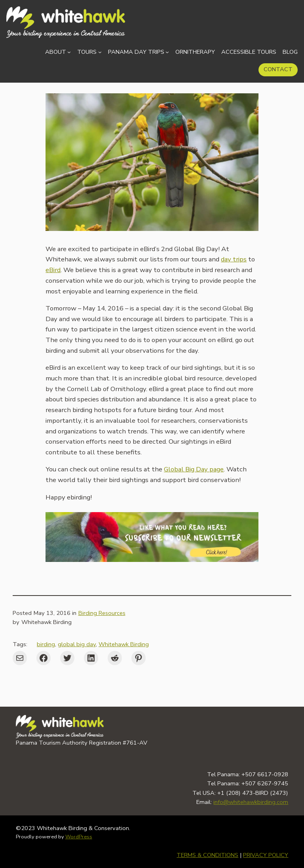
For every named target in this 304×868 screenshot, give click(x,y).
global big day (77, 644)
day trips (234, 259)
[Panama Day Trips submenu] (167, 52)
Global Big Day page (194, 469)
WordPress (79, 837)
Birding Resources (102, 613)
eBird (53, 270)
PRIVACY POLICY (266, 855)
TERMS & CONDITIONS (207, 855)
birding (46, 644)
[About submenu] (69, 52)
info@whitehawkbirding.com (251, 802)
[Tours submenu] (100, 52)
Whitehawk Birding (124, 644)
